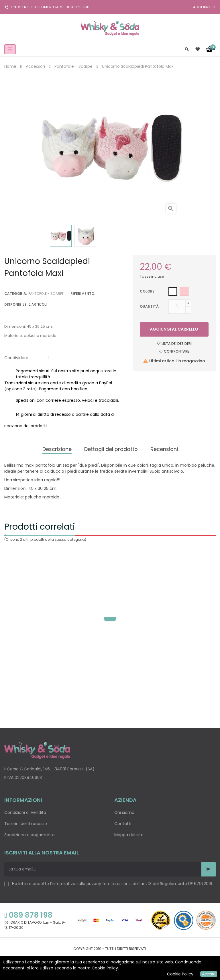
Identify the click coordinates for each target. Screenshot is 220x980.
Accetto (209, 974)
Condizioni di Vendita (25, 812)
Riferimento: (83, 294)
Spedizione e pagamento (30, 835)
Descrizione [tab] (57, 449)
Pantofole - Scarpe (46, 294)
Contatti (123, 824)
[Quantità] (177, 307)
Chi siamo (124, 812)
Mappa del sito (129, 835)
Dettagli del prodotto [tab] (111, 449)
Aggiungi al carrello (174, 329)
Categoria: (16, 294)
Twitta (41, 358)
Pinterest (48, 358)
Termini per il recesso (26, 824)
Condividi (34, 358)
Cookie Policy (180, 974)
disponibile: (16, 304)
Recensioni (164, 449)
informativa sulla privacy (76, 884)
